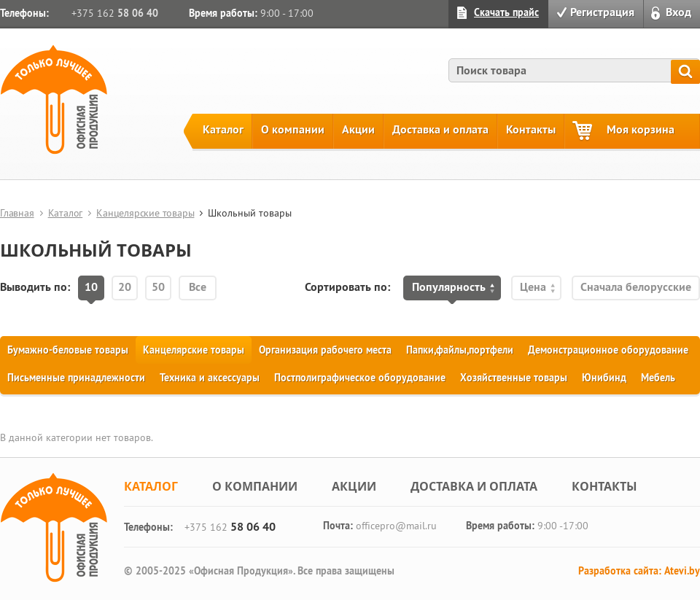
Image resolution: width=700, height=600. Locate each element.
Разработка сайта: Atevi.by (639, 571)
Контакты (531, 129)
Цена (533, 287)
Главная (17, 213)
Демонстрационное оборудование (608, 350)
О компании (293, 129)
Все (198, 287)
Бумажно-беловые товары (68, 350)
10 (91, 287)
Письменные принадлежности (76, 378)
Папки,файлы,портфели (460, 350)
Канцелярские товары (145, 213)
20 (125, 287)
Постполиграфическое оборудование (360, 378)
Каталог (223, 129)
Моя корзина (641, 129)
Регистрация (602, 12)
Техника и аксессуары (210, 378)
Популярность (449, 287)
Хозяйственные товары (514, 378)
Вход (678, 12)
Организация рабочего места (325, 350)
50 (158, 287)
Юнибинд (604, 378)
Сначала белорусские (636, 287)
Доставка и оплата (440, 129)
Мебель (658, 378)
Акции (358, 129)
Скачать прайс (506, 12)
